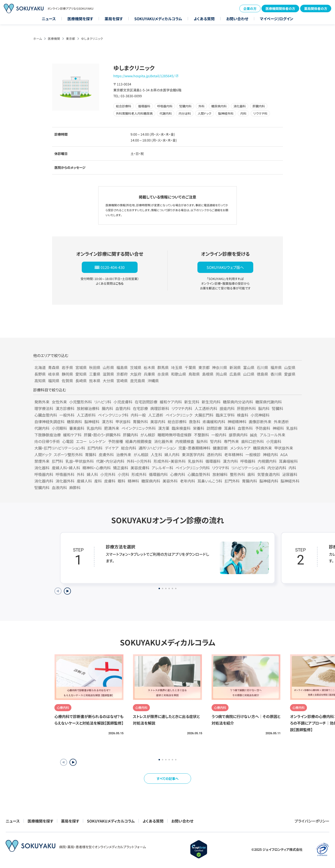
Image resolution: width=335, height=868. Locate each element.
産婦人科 (84, 481)
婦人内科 (172, 454)
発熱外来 (42, 402)
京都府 (122, 374)
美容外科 (170, 481)
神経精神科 (237, 422)
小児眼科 (59, 428)
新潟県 (235, 367)
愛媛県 (290, 374)
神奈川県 (220, 367)
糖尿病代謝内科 (269, 402)
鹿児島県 (138, 381)
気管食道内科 (269, 474)
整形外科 (237, 474)
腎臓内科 (42, 487)
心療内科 (178, 474)
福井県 (276, 367)
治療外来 (124, 454)
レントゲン (97, 441)
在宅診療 (140, 408)
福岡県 (54, 381)
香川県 (276, 374)
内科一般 (138, 415)
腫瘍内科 (227, 408)
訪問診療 (214, 428)
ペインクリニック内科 (193, 468)
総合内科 (129, 448)
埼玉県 (177, 367)
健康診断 (220, 448)
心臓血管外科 (199, 474)
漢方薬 (164, 428)
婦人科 (92, 474)
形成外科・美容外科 (170, 461)
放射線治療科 (88, 408)
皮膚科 (110, 481)
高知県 (40, 381)
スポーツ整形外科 (68, 454)
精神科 (133, 481)
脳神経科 (92, 422)
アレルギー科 (162, 468)
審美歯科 (77, 428)
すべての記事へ (168, 779)
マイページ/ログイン (277, 19)
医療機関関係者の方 (280, 8)
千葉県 (190, 367)
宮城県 (81, 367)
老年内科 (188, 481)
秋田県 (95, 367)
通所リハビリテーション (157, 448)
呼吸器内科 (44, 474)
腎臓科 (278, 408)
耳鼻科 (230, 428)
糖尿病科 (74, 422)
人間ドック (43, 454)
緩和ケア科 (72, 435)
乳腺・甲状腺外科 (80, 461)
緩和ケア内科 (171, 402)
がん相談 (141, 454)
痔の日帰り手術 (47, 441)
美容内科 (158, 422)
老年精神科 (234, 454)
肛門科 (57, 461)
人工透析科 (86, 415)
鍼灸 (254, 435)
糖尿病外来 (262, 448)
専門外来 (231, 441)
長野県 (40, 374)
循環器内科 (158, 474)
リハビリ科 (103, 402)
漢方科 (107, 422)
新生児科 (192, 402)
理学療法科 (44, 408)
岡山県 (221, 374)
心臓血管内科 (46, 415)
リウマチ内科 (182, 408)
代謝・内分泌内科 (110, 461)
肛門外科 (232, 481)
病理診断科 (160, 408)
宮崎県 (122, 381)
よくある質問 (204, 19)
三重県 (95, 374)
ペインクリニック (179, 415)
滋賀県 (108, 374)
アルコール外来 (273, 435)
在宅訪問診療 (146, 402)
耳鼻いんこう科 (210, 481)
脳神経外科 (290, 481)
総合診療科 (177, 422)
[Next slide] (67, 591)
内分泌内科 (277, 468)
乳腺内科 (94, 428)
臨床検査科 (181, 428)
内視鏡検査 (185, 441)
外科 (81, 474)
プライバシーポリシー (312, 821)
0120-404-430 (113, 267)
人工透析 (156, 415)
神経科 (278, 428)
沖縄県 (153, 381)
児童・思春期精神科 (194, 448)
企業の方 (250, 8)
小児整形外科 (81, 402)
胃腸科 (91, 454)
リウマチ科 (221, 468)
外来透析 (281, 422)
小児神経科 (260, 415)
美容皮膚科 (140, 468)
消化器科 (42, 468)
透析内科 (214, 454)
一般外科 (67, 415)
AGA (284, 454)
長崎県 (81, 381)
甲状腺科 (123, 422)
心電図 (68, 441)
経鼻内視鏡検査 (139, 441)
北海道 (40, 367)
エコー (81, 441)
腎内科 (216, 441)
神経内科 (270, 454)
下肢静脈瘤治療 (48, 435)
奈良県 (163, 374)
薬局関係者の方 (316, 8)
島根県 (208, 374)
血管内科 (123, 408)
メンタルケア (240, 448)
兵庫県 (149, 374)
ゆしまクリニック (92, 39)
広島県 (235, 374)
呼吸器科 (248, 461)
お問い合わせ (237, 19)
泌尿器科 (290, 474)
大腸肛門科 (204, 415)
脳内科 (264, 408)
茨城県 (136, 367)
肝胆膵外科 (246, 408)
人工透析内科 (206, 408)
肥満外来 (112, 428)
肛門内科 (95, 448)
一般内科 (219, 435)
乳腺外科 (196, 461)
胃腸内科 (249, 481)
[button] (73, 762)
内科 (292, 468)
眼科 (122, 481)
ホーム (38, 39)
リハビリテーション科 (248, 468)
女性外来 (59, 402)
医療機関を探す (80, 19)
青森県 (54, 367)
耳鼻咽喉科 (288, 461)
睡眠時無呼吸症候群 (175, 435)
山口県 (249, 374)
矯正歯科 (121, 468)
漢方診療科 (65, 408)
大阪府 (136, 374)
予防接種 (115, 441)
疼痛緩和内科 (214, 422)
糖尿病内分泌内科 (238, 402)
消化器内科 (44, 481)
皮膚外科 (106, 454)
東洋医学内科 (193, 454)
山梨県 (290, 367)
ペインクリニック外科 (139, 428)
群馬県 (163, 367)
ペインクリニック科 (113, 415)
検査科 (243, 415)
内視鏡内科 (267, 461)
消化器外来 (163, 441)
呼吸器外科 (65, 474)
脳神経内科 (269, 481)
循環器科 (213, 461)
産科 (98, 481)
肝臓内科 (131, 435)
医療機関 (54, 39)
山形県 (108, 367)
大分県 (108, 381)
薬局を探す (114, 19)
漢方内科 (230, 461)
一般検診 (253, 454)
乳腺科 (292, 428)
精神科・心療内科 (97, 468)
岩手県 (67, 367)
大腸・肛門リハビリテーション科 (60, 448)
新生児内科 (211, 402)
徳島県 (262, 374)
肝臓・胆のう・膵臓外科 (102, 435)
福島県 (122, 367)
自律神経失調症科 (49, 422)
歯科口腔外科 (253, 441)
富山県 (249, 367)
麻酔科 (75, 487)
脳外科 (202, 441)
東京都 (71, 39)
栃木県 (149, 367)
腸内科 (107, 408)
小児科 (123, 474)
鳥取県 (194, 374)
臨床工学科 (225, 415)
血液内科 (59, 487)
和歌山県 (179, 374)
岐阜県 (54, 374)
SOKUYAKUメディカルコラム (158, 19)
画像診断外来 (260, 422)
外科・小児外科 (139, 461)
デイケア (112, 448)
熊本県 (95, 381)
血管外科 (245, 428)
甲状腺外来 (284, 448)
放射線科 (220, 474)
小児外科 (108, 474)
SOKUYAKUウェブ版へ (225, 267)
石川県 (262, 367)
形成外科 (139, 474)
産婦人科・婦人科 (66, 468)
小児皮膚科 (123, 402)
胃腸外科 (140, 422)
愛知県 (81, 374)
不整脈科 (201, 435)
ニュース (49, 19)
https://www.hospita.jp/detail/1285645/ (144, 76)
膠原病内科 (238, 435)
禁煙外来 (42, 461)
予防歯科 (263, 428)
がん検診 (148, 435)
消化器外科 (65, 481)
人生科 (156, 454)
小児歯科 (274, 441)
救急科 (195, 422)
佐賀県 (67, 381)
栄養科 (199, 428)
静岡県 (67, 374)
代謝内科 (42, 428)
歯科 (251, 474)
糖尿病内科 (151, 481)
